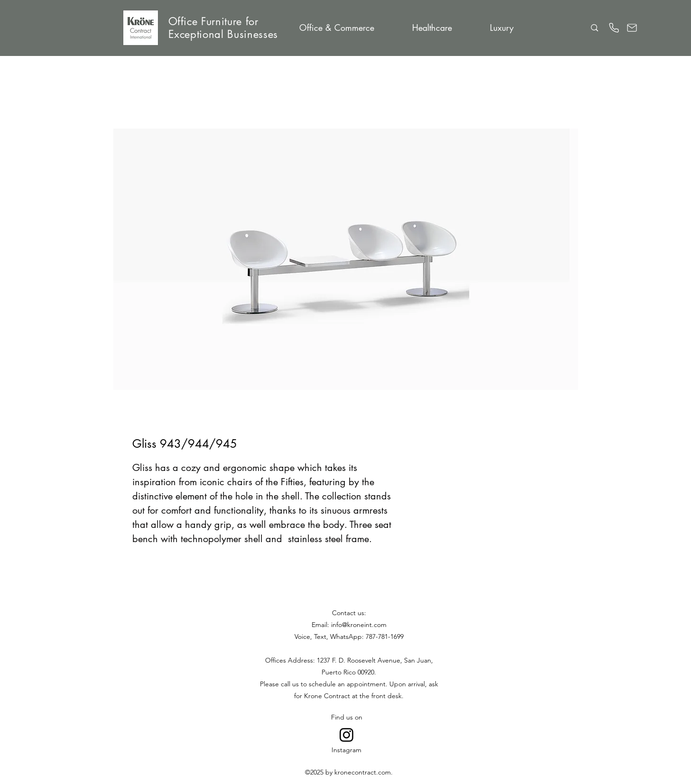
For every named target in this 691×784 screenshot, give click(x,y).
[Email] (632, 28)
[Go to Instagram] (346, 735)
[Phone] (614, 28)
